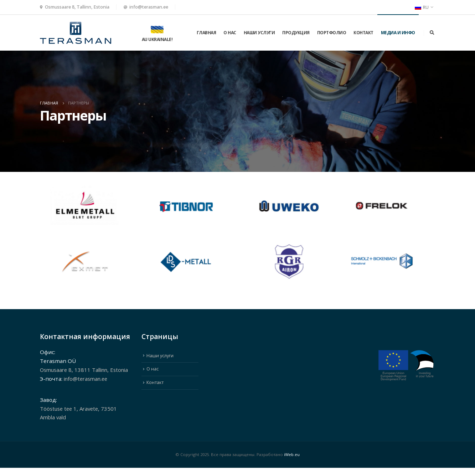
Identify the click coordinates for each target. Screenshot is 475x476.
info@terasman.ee (149, 7)
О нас (230, 33)
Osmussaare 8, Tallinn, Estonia (77, 7)
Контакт (363, 33)
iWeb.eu (292, 463)
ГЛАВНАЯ (206, 33)
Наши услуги (259, 33)
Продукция (296, 33)
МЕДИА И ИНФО (398, 33)
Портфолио (332, 33)
